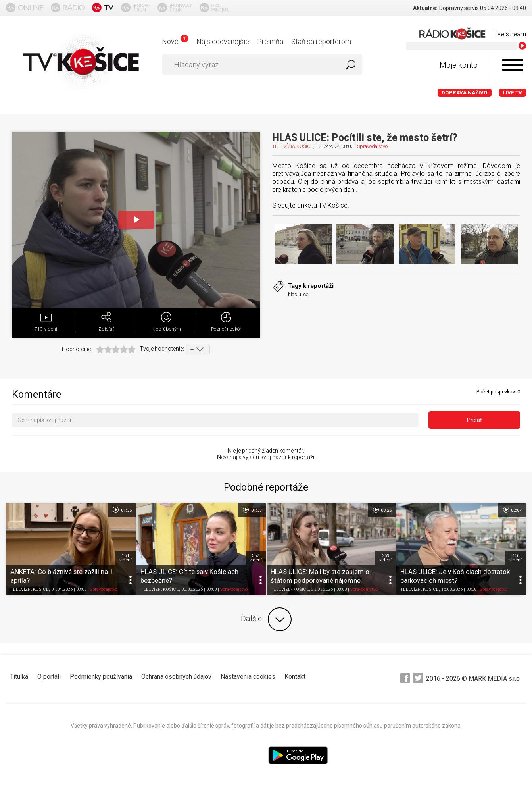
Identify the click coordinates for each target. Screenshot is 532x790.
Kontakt (295, 677)
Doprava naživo (465, 93)
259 (385, 558)
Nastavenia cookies (248, 677)
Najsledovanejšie (223, 41)
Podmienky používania (101, 677)
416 (516, 558)
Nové (175, 41)
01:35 (122, 510)
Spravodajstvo (372, 146)
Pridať (474, 420)
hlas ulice (298, 294)
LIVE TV (513, 93)
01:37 (252, 510)
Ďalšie (266, 619)
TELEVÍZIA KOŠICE (293, 146)
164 (126, 558)
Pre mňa (270, 41)
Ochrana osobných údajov (176, 677)
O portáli (49, 677)
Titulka (19, 677)
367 (256, 558)
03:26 (382, 510)
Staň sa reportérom (321, 41)
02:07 (512, 510)
